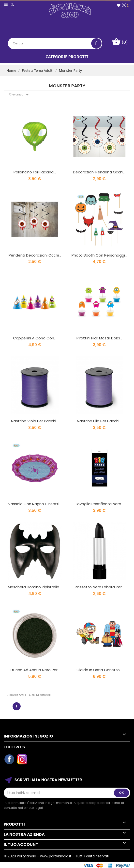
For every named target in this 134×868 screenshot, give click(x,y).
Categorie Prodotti (67, 57)
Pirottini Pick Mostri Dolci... (99, 338)
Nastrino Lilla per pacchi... (99, 421)
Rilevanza (20, 95)
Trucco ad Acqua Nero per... (35, 670)
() (122, 5)
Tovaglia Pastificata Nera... (99, 504)
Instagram (22, 759)
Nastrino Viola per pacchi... (35, 421)
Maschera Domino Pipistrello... (35, 587)
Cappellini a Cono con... (35, 338)
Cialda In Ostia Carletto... (99, 670)
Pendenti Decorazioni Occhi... (35, 255)
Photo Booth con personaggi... (99, 255)
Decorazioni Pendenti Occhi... (99, 172)
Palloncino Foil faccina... (35, 172)
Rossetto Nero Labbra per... (99, 587)
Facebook (10, 759)
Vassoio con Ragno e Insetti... (35, 504)
